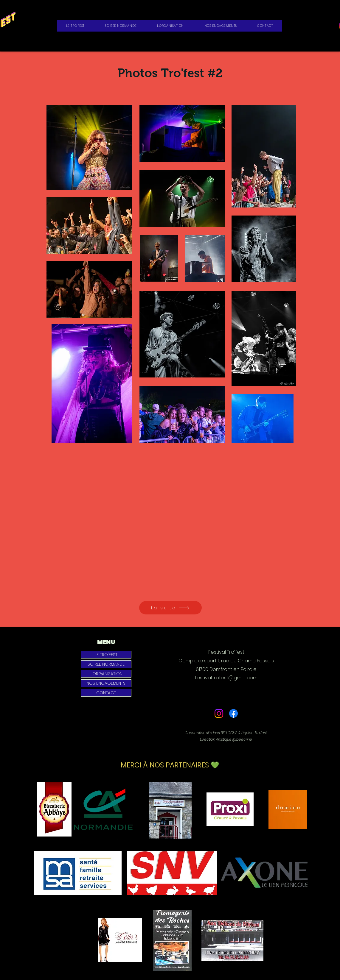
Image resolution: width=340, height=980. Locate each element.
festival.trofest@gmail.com (226, 678)
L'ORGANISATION (106, 674)
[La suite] (170, 608)
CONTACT (106, 693)
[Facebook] (233, 713)
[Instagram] (219, 713)
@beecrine (242, 739)
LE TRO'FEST (106, 655)
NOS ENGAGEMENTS (106, 683)
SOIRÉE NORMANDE (106, 664)
